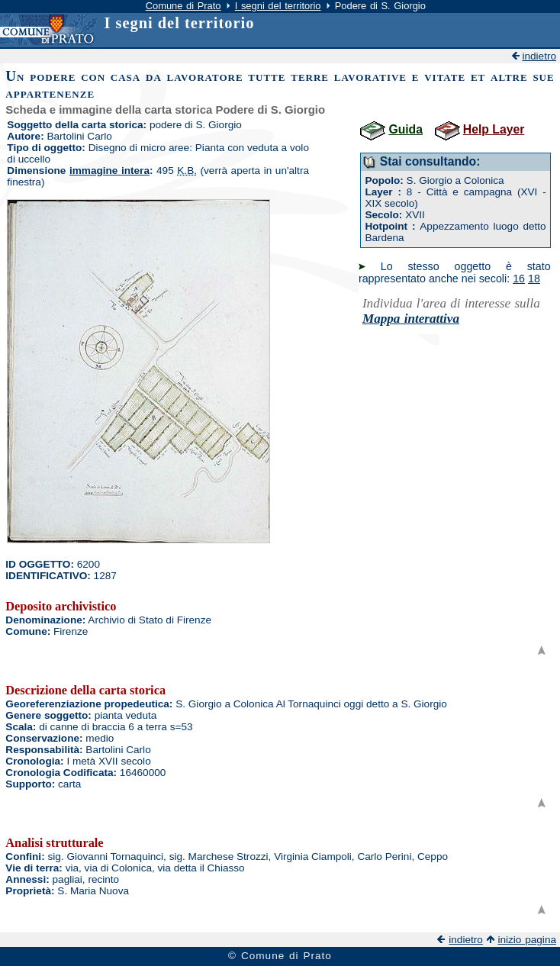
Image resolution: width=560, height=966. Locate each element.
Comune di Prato (183, 6)
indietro (539, 56)
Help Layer (494, 129)
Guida (406, 129)
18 (534, 279)
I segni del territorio (278, 6)
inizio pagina (527, 940)
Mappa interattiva (411, 319)
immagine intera (109, 171)
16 (519, 279)
